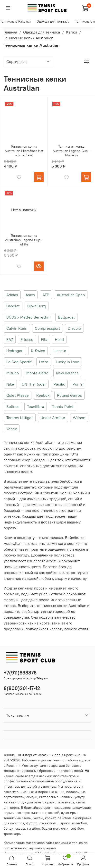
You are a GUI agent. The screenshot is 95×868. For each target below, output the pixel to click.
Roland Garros (69, 395)
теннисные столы (18, 818)
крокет (50, 818)
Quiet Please (18, 395)
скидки (32, 797)
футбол (32, 823)
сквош (20, 828)
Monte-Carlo (37, 373)
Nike (10, 384)
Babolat (13, 306)
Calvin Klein (17, 328)
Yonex (12, 429)
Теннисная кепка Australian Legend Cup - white (24, 240)
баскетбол (48, 823)
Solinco (13, 406)
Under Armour (53, 418)
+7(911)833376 (20, 673)
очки (65, 828)
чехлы (38, 818)
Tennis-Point (63, 406)
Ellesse (27, 339)
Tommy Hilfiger (20, 418)
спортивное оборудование (56, 781)
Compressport (47, 328)
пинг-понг (39, 813)
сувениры (69, 813)
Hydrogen (15, 351)
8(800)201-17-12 (22, 688)
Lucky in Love (67, 362)
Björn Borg (37, 306)
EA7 (10, 339)
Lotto (44, 362)
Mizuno (13, 373)
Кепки (71, 32)
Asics (30, 295)
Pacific (59, 384)
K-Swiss (38, 351)
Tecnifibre (36, 406)
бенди (9, 828)
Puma (78, 384)
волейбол (79, 823)
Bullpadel (66, 317)
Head (59, 339)
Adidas (12, 295)
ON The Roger (34, 384)
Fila (44, 339)
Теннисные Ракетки (15, 21)
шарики (64, 823)
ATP (46, 295)
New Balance (67, 373)
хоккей (54, 813)
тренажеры (13, 834)
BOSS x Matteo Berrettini (28, 317)
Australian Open (71, 295)
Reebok (43, 395)
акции (60, 792)
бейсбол (64, 818)
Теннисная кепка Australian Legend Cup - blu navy (71, 151)
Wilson (79, 418)
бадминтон (51, 828)
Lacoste (59, 351)
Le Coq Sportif (19, 362)
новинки (66, 797)
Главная (10, 32)
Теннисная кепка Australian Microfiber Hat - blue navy (24, 151)
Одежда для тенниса (53, 21)
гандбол (33, 828)
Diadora (74, 328)
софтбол (77, 828)
